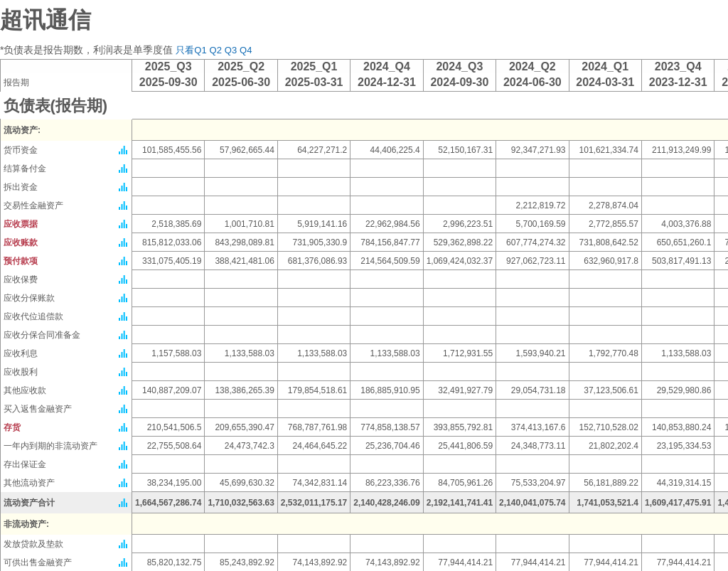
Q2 (216, 50)
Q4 (246, 50)
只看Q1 (191, 50)
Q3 (231, 50)
